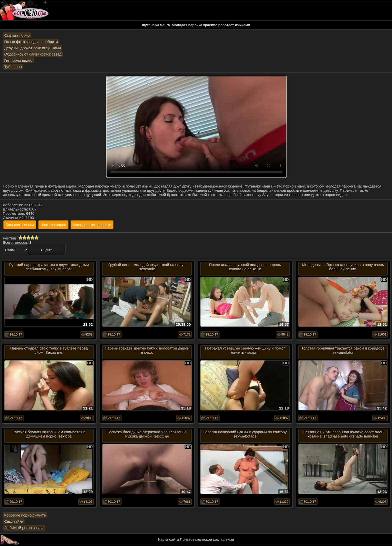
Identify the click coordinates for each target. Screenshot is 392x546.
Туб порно (13, 67)
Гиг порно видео (18, 60)
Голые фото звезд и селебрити (31, 42)
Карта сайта (169, 539)
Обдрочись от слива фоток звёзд (33, 54)
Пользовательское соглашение (207, 539)
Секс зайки (14, 521)
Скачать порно (17, 35)
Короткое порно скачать (25, 515)
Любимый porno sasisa (24, 528)
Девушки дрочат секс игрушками (32, 48)
